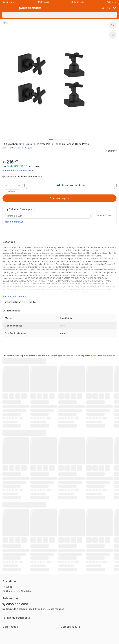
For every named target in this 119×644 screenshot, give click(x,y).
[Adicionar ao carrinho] (71, 185)
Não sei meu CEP (14, 222)
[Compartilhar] (113, 35)
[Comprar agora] (59, 198)
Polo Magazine (27, 148)
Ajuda (9, 587)
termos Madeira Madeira (103, 356)
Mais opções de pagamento (18, 170)
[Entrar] (103, 8)
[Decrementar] (6, 186)
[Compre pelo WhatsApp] (43, 2)
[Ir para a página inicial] (30, 8)
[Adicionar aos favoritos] (113, 25)
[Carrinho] (114, 8)
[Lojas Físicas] (112, 2)
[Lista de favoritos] (109, 8)
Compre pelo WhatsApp (19, 591)
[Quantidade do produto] (13, 186)
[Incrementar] (19, 186)
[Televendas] (79, 2)
